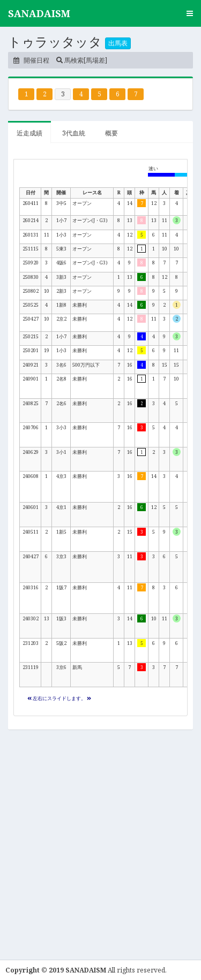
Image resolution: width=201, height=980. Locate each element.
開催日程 (31, 60)
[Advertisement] (100, 841)
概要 (111, 133)
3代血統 (74, 133)
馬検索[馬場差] (82, 60)
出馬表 (118, 43)
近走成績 (29, 133)
